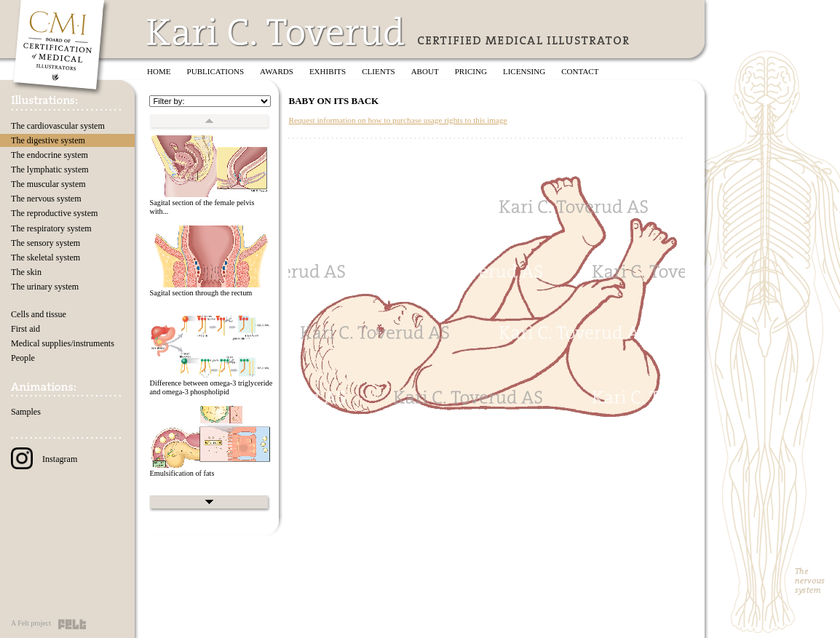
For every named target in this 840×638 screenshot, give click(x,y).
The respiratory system (51, 228)
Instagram (44, 459)
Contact (580, 71)
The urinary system (45, 287)
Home (159, 71)
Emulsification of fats (182, 473)
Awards (277, 71)
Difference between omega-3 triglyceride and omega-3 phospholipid (211, 388)
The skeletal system (45, 258)
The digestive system (48, 140)
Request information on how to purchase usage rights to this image (397, 120)
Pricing (471, 71)
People (23, 358)
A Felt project (31, 623)
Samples (26, 412)
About (425, 71)
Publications (216, 71)
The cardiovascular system (58, 126)
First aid (25, 329)
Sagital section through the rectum (201, 293)
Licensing (524, 71)
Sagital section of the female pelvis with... (202, 207)
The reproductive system (54, 213)
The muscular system (48, 184)
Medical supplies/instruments (63, 343)
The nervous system (46, 199)
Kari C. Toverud (277, 32)
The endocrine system (49, 155)
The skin (26, 272)
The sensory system (45, 243)
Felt (72, 624)
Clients (378, 71)
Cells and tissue (39, 314)
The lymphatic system (50, 170)
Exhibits (328, 71)
